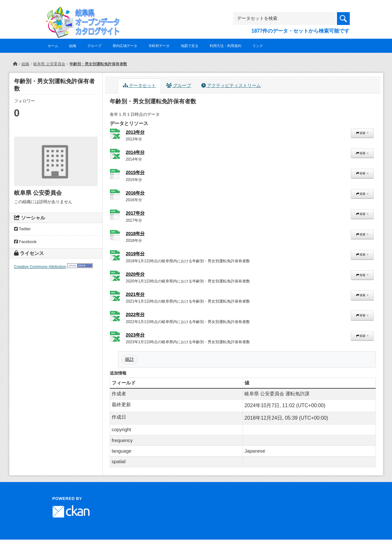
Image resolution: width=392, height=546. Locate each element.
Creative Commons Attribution (40, 267)
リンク (258, 46)
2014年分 (135, 152)
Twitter (22, 229)
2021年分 (135, 294)
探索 (361, 133)
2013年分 (135, 132)
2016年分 (135, 193)
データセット (140, 86)
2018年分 (135, 233)
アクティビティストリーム (231, 86)
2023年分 (135, 335)
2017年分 (135, 213)
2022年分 (135, 314)
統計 (130, 359)
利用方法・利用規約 (225, 46)
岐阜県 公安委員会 (49, 64)
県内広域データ (125, 46)
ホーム (53, 46)
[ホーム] (15, 64)
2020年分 (135, 274)
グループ (94, 46)
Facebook (25, 242)
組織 (73, 46)
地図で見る (190, 46)
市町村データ (159, 46)
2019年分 (135, 254)
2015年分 (135, 172)
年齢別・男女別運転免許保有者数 (98, 64)
